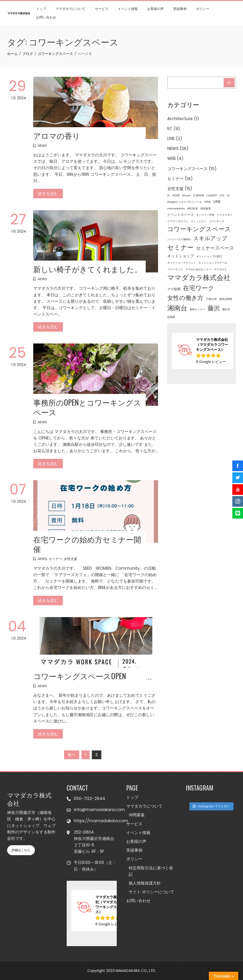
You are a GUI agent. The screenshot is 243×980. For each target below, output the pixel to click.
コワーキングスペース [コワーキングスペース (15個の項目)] (199, 229)
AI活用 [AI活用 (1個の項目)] (176, 196)
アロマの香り (57, 135)
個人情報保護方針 (145, 883)
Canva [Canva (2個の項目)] (199, 195)
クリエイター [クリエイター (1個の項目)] (225, 215)
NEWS (42, 146)
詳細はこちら (21, 850)
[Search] (229, 83)
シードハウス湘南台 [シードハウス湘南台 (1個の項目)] (179, 239)
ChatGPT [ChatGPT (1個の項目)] (212, 196)
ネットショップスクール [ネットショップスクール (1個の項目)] (213, 263)
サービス (102, 9)
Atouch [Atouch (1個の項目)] (186, 196)
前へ (72, 755)
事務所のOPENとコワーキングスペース (87, 407)
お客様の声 (155, 9)
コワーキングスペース (187, 169)
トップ (41, 9)
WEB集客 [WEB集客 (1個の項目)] (206, 209)
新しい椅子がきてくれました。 (88, 269)
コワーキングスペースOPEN (80, 676)
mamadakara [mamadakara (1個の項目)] (176, 209)
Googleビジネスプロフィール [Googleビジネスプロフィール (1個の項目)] (185, 202)
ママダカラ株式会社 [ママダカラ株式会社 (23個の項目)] (199, 278)
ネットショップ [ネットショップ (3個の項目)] (181, 256)
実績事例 (180, 9)
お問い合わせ (46, 17)
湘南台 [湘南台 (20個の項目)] (177, 308)
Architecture (180, 119)
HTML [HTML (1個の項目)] (208, 202)
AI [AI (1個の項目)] (168, 196)
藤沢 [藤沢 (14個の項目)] (214, 308)
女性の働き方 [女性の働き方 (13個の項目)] (185, 298)
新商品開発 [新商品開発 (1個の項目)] (226, 299)
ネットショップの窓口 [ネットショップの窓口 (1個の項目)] (209, 256)
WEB (171, 158)
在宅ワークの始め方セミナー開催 (87, 544)
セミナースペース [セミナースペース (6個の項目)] (215, 248)
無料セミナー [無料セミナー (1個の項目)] (197, 309)
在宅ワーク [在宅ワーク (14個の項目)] (199, 288)
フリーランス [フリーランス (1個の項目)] (175, 269)
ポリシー (203, 9)
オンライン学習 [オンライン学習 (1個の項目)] (205, 215)
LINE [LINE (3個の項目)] (217, 201)
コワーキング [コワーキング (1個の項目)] (216, 221)
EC (170, 129)
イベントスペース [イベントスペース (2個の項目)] (181, 215)
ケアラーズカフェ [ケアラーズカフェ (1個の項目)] (178, 221)
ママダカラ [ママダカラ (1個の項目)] (220, 269)
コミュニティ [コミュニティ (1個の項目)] (198, 221)
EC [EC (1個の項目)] (229, 196)
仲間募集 (137, 815)
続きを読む (48, 194)
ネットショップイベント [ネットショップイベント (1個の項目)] (182, 263)
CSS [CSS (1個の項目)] (222, 196)
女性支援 (70, 559)
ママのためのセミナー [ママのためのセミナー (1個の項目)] (198, 269)
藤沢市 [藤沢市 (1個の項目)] (226, 309)
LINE (171, 139)
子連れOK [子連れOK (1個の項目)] (211, 299)
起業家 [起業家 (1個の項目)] (171, 317)
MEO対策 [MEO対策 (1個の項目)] (193, 209)
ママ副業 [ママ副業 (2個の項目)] (174, 289)
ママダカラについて (70, 9)
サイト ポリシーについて (151, 892)
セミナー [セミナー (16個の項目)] (180, 247)
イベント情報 (128, 9)
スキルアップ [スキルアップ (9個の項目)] (210, 238)
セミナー (55, 559)
